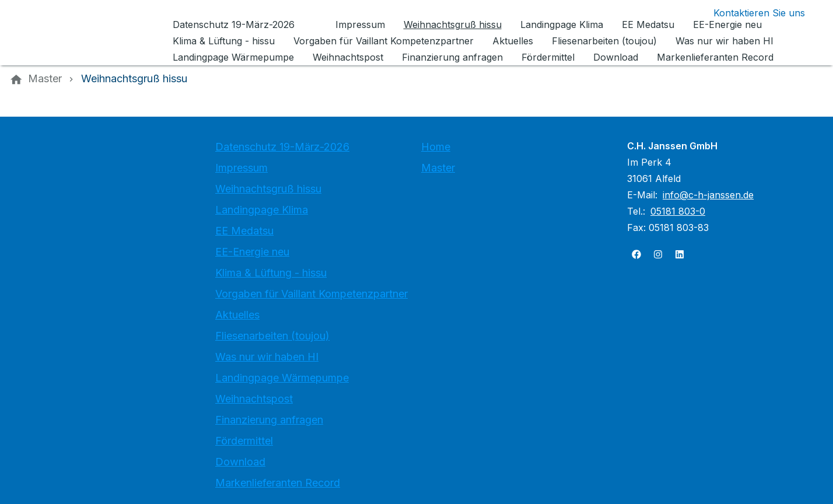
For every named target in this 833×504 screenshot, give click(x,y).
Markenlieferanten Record (278, 483)
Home (436, 147)
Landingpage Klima (262, 210)
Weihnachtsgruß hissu (268, 189)
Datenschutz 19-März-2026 (282, 147)
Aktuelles (237, 315)
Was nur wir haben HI (267, 357)
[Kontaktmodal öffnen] (750, 13)
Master (438, 168)
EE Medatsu (244, 231)
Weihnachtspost (254, 399)
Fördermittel (244, 441)
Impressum (242, 168)
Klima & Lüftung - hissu (271, 273)
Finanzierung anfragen (269, 420)
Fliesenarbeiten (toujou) (272, 336)
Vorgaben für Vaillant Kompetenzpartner (311, 294)
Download (240, 462)
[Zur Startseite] (89, 33)
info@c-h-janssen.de (708, 195)
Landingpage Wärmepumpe (282, 378)
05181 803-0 (678, 211)
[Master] (45, 79)
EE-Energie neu (252, 252)
